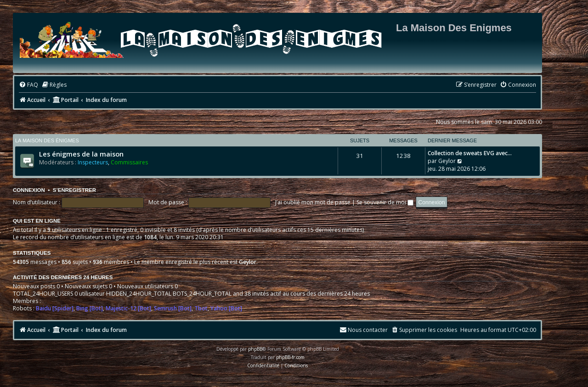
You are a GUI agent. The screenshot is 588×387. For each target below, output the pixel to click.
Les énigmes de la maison (81, 154)
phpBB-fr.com (290, 357)
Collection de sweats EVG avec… (470, 153)
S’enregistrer (74, 190)
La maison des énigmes (47, 140)
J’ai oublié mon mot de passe (313, 202)
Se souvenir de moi (385, 202)
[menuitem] (28, 85)
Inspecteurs (93, 162)
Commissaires (129, 162)
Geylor (447, 161)
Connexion (29, 190)
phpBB (255, 349)
